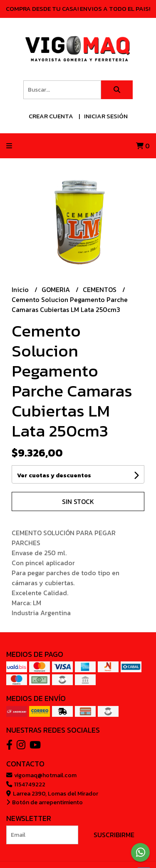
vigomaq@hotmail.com (41, 775)
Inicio (21, 289)
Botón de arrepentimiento (45, 802)
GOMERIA (57, 289)
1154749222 (26, 784)
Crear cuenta (51, 116)
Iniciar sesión (106, 116)
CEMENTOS (100, 289)
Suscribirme (114, 835)
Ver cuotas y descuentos (54, 475)
